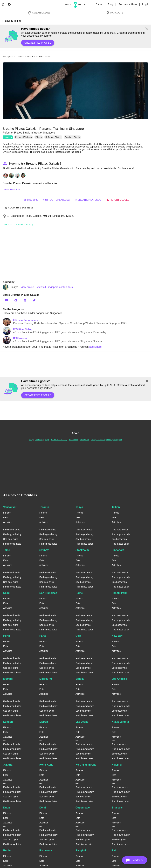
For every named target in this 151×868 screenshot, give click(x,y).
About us (39, 440)
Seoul (7, 593)
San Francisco (48, 593)
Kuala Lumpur (120, 722)
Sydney (44, 550)
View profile (28, 287)
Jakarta (8, 765)
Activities (8, 522)
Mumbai (8, 679)
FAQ (31, 440)
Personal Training (24, 137)
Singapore (118, 550)
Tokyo (79, 507)
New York (117, 636)
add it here (96, 347)
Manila (80, 679)
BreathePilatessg (57, 200)
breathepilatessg (88, 200)
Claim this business (19, 208)
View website (12, 189)
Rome (79, 593)
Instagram (84, 440)
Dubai (7, 808)
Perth (7, 636)
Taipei (7, 550)
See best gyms (11, 539)
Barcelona (46, 851)
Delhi (43, 808)
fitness (20, 57)
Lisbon (44, 722)
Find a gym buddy (12, 534)
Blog (111, 4)
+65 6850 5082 (30, 200)
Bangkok (81, 851)
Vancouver (10, 507)
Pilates (39, 137)
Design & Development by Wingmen (107, 440)
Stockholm (82, 550)
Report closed (118, 200)
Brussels (117, 808)
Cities (99, 4)
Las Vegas (82, 722)
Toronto (44, 507)
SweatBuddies (39, 13)
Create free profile (38, 43)
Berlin (7, 851)
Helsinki (117, 765)
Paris (43, 636)
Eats (6, 517)
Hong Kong (46, 765)
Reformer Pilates (53, 137)
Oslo (78, 636)
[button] (75, 91)
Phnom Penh (120, 593)
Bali (114, 851)
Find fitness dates (12, 544)
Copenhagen (83, 808)
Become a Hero (128, 4)
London (8, 722)
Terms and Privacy (59, 440)
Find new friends (12, 530)
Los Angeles (119, 679)
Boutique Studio (72, 137)
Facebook (73, 440)
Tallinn (116, 507)
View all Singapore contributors (55, 287)
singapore (8, 57)
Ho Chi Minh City (86, 765)
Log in (146, 4)
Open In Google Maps (19, 225)
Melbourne (46, 679)
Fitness (8, 137)
